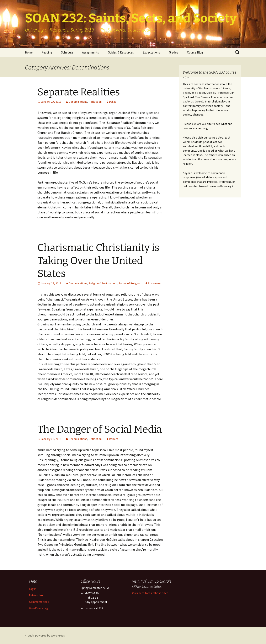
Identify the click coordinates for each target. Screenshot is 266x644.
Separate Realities (79, 92)
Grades (174, 52)
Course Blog (195, 52)
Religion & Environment (103, 283)
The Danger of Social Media (100, 429)
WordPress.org (39, 608)
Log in (33, 589)
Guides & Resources (121, 52)
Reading (47, 52)
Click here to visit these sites (150, 593)
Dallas (113, 102)
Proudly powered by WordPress (45, 635)
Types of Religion (130, 283)
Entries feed (37, 595)
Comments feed (39, 602)
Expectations (151, 52)
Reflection (95, 102)
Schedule (67, 52)
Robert (113, 439)
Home (29, 52)
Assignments (91, 52)
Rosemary (154, 283)
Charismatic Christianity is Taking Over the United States (98, 261)
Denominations (78, 102)
